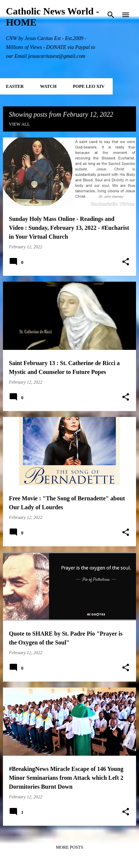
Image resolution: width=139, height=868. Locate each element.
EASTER (15, 86)
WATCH (48, 86)
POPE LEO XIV (88, 86)
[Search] (111, 15)
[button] (126, 262)
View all (19, 124)
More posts (70, 847)
